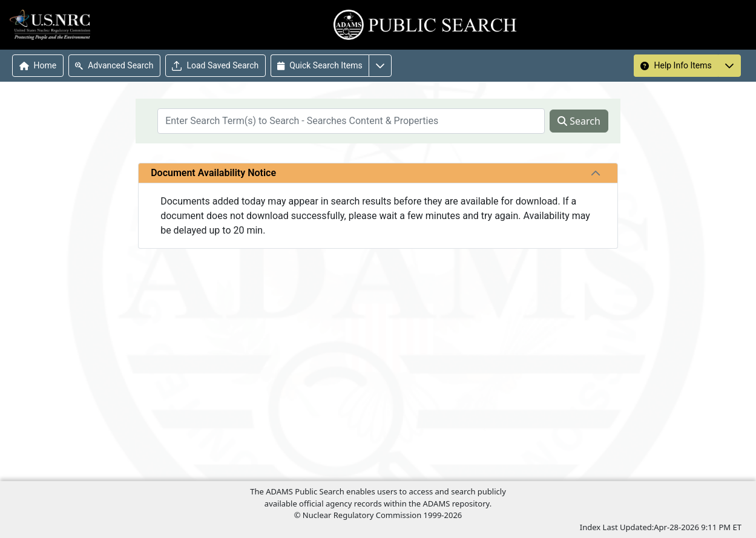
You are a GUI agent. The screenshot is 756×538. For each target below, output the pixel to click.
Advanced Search (114, 65)
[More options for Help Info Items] (729, 66)
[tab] (596, 173)
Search (579, 121)
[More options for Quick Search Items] (380, 66)
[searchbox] (351, 121)
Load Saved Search (215, 66)
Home (38, 65)
